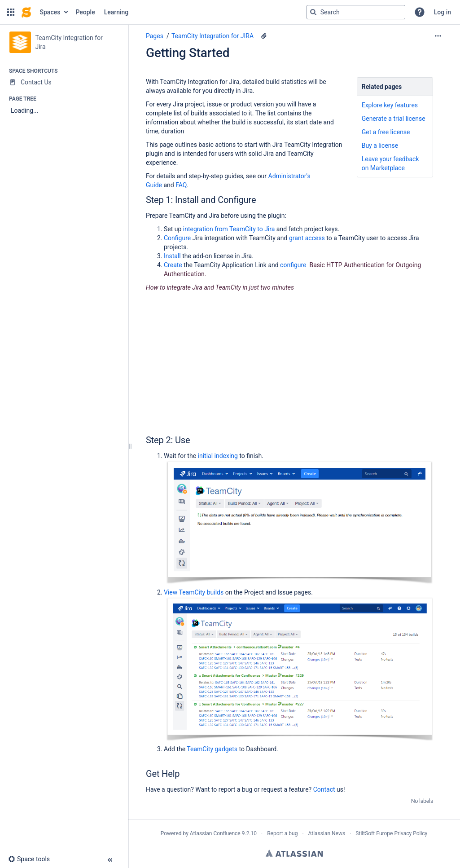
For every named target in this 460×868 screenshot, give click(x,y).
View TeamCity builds (194, 592)
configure (293, 265)
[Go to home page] (26, 12)
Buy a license (380, 145)
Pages (155, 36)
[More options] (438, 36)
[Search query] (356, 12)
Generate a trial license (394, 119)
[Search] (313, 12)
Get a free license (386, 132)
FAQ (181, 185)
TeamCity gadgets (212, 749)
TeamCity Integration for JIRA (212, 36)
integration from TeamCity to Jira (229, 229)
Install (172, 256)
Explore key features (390, 105)
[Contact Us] (64, 82)
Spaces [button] (50, 12)
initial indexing (218, 456)
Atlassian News (327, 833)
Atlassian (294, 853)
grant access (307, 238)
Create (173, 265)
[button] (11, 12)
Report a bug (282, 833)
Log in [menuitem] (442, 12)
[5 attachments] (264, 36)
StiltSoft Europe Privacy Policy (391, 833)
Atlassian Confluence (215, 833)
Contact (324, 789)
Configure (177, 238)
